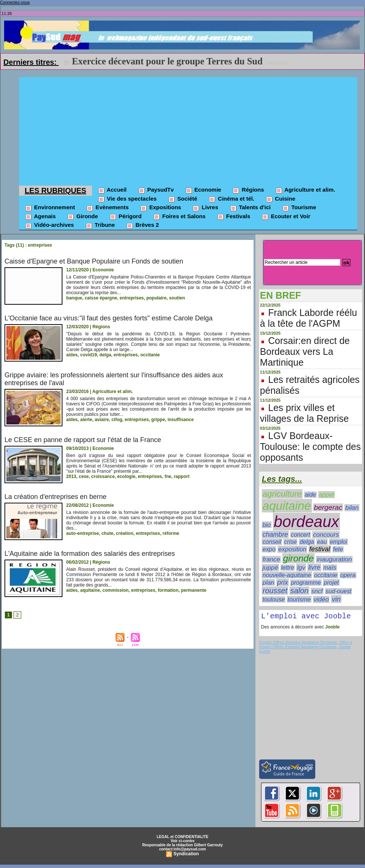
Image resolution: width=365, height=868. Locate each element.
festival (320, 549)
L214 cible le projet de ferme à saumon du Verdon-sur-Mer (189, 61)
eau (322, 542)
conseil (272, 542)
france (271, 559)
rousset (275, 591)
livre (314, 567)
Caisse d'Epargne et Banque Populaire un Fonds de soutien (94, 261)
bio (267, 525)
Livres (205, 208)
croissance (103, 476)
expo (269, 549)
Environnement (50, 208)
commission (116, 590)
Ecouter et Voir (286, 217)
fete (338, 549)
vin (336, 599)
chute (107, 533)
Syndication (186, 855)
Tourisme (299, 208)
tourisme (299, 599)
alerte (86, 420)
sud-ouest (339, 591)
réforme (171, 533)
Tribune (100, 225)
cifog (117, 420)
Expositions (160, 208)
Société (183, 199)
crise (291, 542)
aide (310, 495)
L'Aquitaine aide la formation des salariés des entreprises (90, 554)
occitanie (150, 355)
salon (299, 591)
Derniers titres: (31, 62)
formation (168, 590)
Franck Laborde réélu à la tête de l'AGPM (309, 318)
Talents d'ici (250, 208)
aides (72, 355)
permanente (194, 590)
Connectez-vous (15, 2)
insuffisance (181, 420)
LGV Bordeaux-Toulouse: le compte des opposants (310, 447)
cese (84, 476)
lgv (301, 567)
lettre (288, 568)
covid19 (88, 355)
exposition (292, 549)
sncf (317, 591)
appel (326, 495)
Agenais (40, 217)
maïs (330, 568)
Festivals (234, 217)
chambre (275, 534)
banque (74, 298)
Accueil (112, 190)
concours (326, 535)
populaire (156, 298)
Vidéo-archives (49, 225)
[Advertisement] (188, 130)
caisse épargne (101, 298)
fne (168, 476)
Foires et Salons (179, 217)
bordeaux (306, 522)
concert (300, 535)
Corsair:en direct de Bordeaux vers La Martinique (305, 351)
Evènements (107, 208)
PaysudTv (156, 190)
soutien (177, 298)
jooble (265, 653)
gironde (298, 558)
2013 (71, 476)
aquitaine (90, 590)
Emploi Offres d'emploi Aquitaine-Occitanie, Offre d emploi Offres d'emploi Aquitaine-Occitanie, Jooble (305, 646)
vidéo (321, 599)
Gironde (82, 217)
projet (331, 582)
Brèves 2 (142, 225)
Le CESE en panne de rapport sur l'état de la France (83, 440)
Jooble (332, 628)
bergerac (328, 507)
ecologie (126, 476)
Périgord (125, 217)
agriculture (282, 494)
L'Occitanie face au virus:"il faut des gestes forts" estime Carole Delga (108, 318)
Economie (203, 190)
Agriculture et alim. (305, 190)
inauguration (334, 559)
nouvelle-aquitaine (287, 575)
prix (283, 582)
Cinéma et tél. (231, 199)
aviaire (102, 420)
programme (306, 583)
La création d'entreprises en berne (56, 497)
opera (348, 575)
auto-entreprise (82, 533)
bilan (352, 508)
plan (268, 582)
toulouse (274, 599)
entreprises (132, 298)
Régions (248, 190)
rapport (182, 476)
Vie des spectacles (127, 199)
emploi (338, 542)
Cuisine (280, 199)
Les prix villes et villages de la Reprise (304, 413)
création (125, 533)
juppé (270, 568)
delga (105, 355)
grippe (158, 420)
